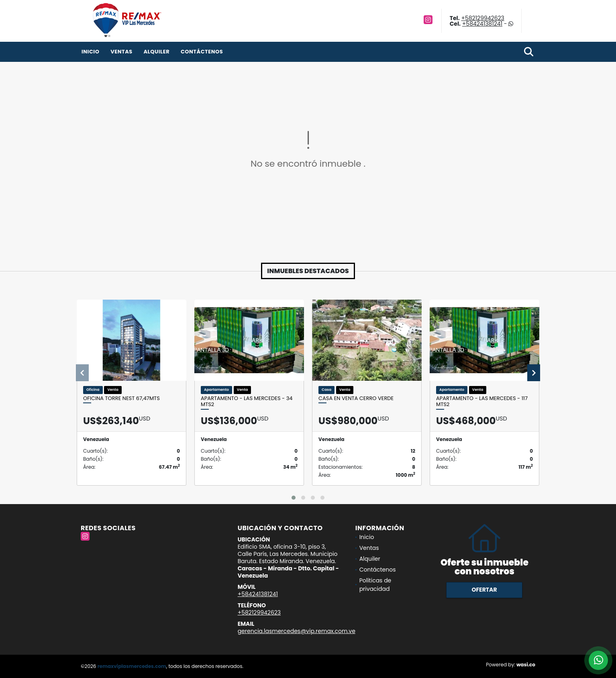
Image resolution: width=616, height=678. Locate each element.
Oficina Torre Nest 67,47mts (121, 398)
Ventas (121, 52)
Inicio (90, 52)
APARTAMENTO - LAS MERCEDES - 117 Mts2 (482, 401)
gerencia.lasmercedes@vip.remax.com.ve (297, 631)
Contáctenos (202, 52)
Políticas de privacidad (375, 585)
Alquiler (156, 52)
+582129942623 (482, 18)
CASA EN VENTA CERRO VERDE (356, 398)
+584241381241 (482, 24)
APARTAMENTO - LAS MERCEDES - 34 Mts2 (247, 401)
